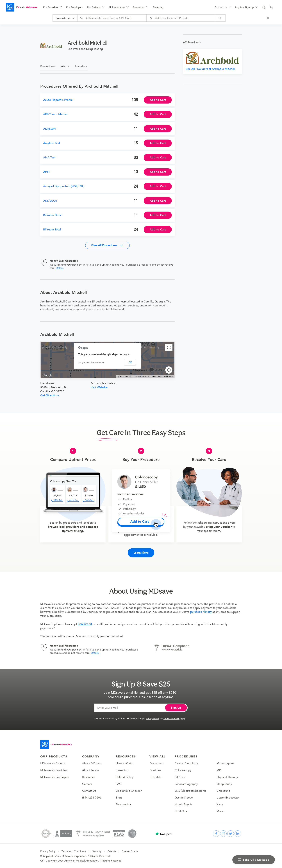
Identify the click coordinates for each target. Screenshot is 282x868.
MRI (219, 770)
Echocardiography (186, 784)
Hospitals (155, 777)
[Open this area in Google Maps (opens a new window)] (47, 376)
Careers (87, 784)
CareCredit (85, 624)
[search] (264, 7)
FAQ (119, 784)
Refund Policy (125, 777)
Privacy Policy (152, 718)
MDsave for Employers (55, 777)
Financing (158, 7)
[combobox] (112, 18)
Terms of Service (171, 718)
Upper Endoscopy (228, 798)
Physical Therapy (227, 777)
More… (221, 811)
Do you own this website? (91, 363)
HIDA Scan (182, 811)
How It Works (124, 763)
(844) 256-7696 (92, 798)
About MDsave (92, 763)
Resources (89, 777)
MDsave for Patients (53, 763)
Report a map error (166, 377)
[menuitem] (53, 7)
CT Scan (180, 777)
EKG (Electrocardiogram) (190, 791)
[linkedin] (238, 834)
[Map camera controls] (169, 370)
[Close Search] (269, 18)
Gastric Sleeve (184, 798)
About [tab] (65, 66)
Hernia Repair (183, 804)
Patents (112, 851)
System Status (130, 851)
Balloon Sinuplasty (186, 763)
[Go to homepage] (56, 744)
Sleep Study (224, 784)
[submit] (220, 18)
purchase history (201, 612)
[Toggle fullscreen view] (169, 347)
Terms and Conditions (74, 851)
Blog (119, 798)
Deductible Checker (129, 791)
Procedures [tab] (48, 66)
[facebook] (216, 834)
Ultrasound (223, 791)
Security (97, 851)
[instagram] (223, 834)
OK (130, 362)
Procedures (157, 763)
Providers (155, 770)
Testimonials (124, 804)
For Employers (74, 7)
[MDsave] (22, 7)
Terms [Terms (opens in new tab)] (153, 377)
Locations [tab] (81, 66)
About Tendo (90, 770)
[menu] (123, 7)
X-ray (220, 804)
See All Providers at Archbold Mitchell (211, 69)
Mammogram (225, 763)
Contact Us (89, 791)
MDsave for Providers (54, 770)
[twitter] (231, 834)
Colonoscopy (183, 770)
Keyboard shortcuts (125, 377)
